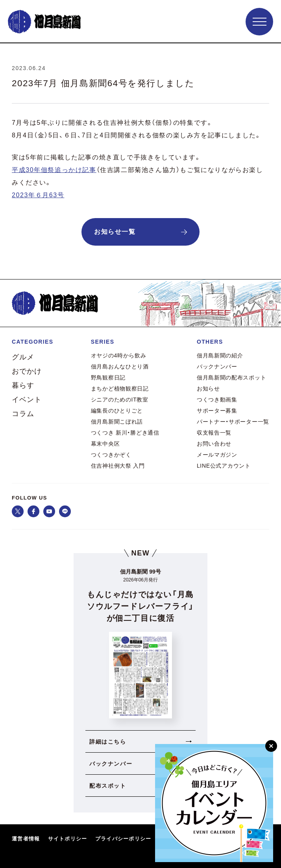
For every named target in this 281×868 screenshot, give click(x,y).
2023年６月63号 (38, 195)
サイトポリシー (68, 839)
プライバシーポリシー (123, 839)
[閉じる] (271, 746)
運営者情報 (26, 839)
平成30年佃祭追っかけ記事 (54, 170)
